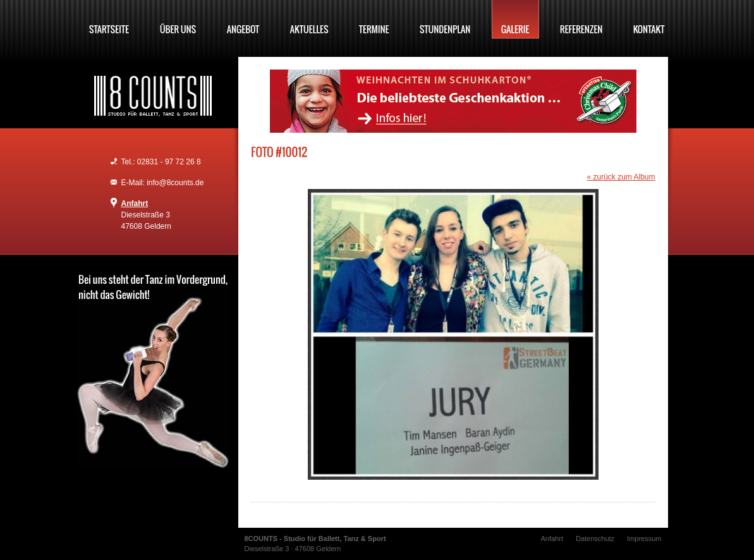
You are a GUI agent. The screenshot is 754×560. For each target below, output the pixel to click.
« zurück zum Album (621, 177)
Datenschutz (595, 539)
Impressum (644, 539)
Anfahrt (135, 204)
